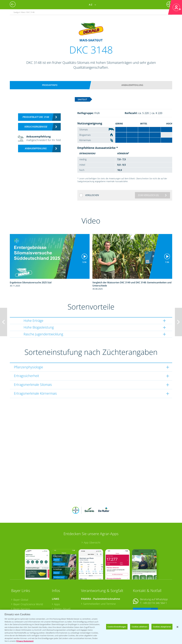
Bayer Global (21, 581)
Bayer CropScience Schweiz (29, 599)
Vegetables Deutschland (27, 608)
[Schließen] (177, 627)
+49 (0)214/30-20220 (154, 604)
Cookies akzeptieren (162, 627)
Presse (17, 604)
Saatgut (58, 608)
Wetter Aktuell (62, 590)
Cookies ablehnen (140, 627)
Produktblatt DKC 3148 (36, 117)
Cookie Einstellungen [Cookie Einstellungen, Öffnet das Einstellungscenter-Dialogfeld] (117, 627)
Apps (57, 586)
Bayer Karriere (22, 590)
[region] (91, 627)
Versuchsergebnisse (36, 127)
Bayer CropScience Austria (29, 595)
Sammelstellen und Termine (99, 585)
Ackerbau (60, 603)
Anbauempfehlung (132, 85)
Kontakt (141, 592)
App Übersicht (92, 524)
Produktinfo (50, 85)
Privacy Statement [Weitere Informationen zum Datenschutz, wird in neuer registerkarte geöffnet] (25, 641)
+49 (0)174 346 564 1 (155, 584)
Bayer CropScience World (28, 586)
